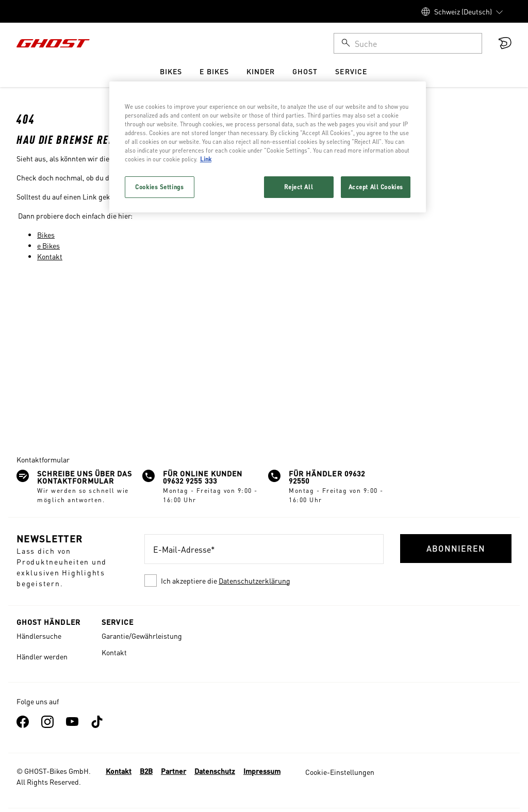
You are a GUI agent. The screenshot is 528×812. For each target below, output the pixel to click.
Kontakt (50, 256)
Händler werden (42, 656)
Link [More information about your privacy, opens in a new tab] (206, 159)
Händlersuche (39, 636)
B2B (146, 771)
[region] (268, 147)
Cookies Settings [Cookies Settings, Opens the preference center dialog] (159, 187)
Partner (174, 771)
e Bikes (48, 245)
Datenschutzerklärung (254, 581)
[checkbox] (264, 581)
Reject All (299, 187)
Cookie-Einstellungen (340, 772)
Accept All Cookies (376, 187)
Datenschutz (215, 771)
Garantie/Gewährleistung (142, 636)
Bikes (46, 235)
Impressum (262, 771)
